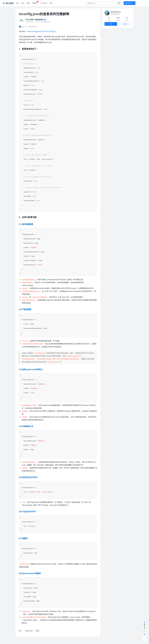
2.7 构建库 (109, 63)
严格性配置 (27, 309)
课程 (28, 3)
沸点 (23, 3)
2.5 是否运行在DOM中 (113, 56)
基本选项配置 (28, 224)
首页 (17, 3)
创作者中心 (129, 3)
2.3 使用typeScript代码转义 (115, 50)
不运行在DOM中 (29, 511)
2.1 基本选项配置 (111, 43)
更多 (51, 3)
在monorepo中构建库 (31, 573)
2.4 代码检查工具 (111, 53)
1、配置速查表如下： (111, 36)
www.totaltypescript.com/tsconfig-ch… (42, 31)
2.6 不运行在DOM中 (113, 60)
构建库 (25, 538)
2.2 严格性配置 (111, 47)
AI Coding (44, 3)
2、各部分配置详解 (111, 40)
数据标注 (35, 3)
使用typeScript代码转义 (32, 369)
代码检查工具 (28, 426)
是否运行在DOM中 (30, 477)
